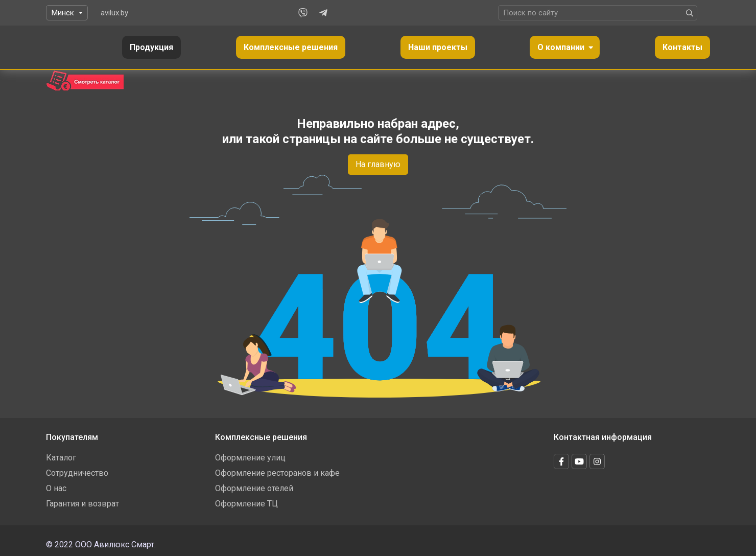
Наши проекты (438, 47)
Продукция (151, 47)
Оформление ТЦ (246, 504)
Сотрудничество (77, 473)
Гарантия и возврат (82, 504)
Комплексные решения (291, 47)
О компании (561, 47)
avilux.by (114, 13)
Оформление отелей (254, 488)
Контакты (682, 47)
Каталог (61, 458)
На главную (378, 164)
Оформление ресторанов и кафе (277, 473)
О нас (56, 488)
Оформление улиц (250, 458)
